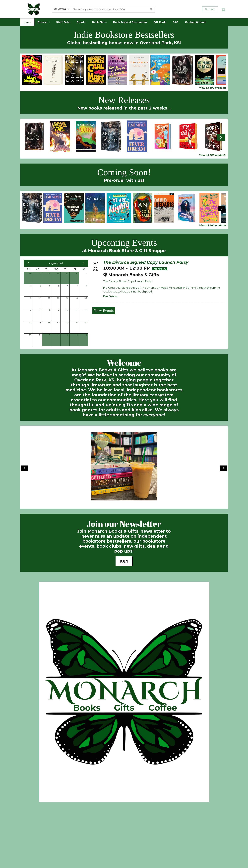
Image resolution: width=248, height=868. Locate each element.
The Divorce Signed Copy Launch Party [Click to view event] (146, 262)
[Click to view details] (32, 70)
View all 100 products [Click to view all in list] (213, 88)
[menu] (124, 22)
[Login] (210, 9)
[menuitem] (27, 22)
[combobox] (62, 9)
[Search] (151, 9)
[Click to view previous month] (28, 263)
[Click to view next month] (84, 263)
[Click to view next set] (222, 71)
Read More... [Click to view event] (111, 296)
